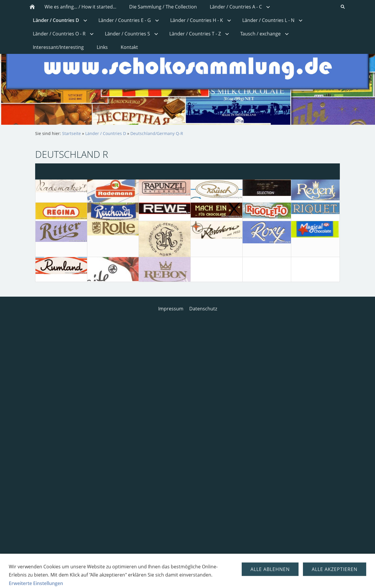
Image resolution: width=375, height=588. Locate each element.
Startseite (71, 133)
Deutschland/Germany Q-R (157, 133)
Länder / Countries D (106, 133)
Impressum (171, 309)
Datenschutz (203, 309)
